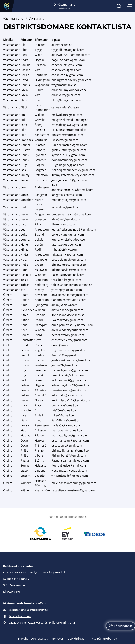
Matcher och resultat (33, 639)
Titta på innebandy (103, 639)
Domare (35, 18)
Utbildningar (77, 639)
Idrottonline (12, 592)
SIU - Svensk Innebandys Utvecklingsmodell (34, 573)
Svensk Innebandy (16, 579)
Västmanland (13, 18)
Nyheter (58, 639)
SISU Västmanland (16, 585)
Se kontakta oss (20, 616)
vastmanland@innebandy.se (28, 610)
